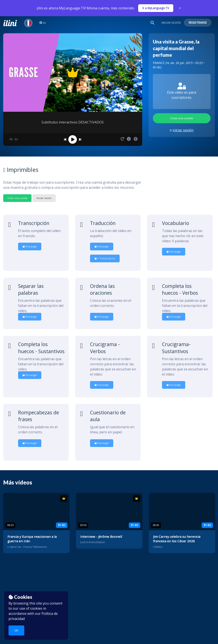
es (43, 23)
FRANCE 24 (161, 63)
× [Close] (180, 8)
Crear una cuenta (182, 118)
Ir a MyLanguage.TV (156, 8)
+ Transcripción (105, 258)
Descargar (30, 246)
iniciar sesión (183, 130)
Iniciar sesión (44, 198)
